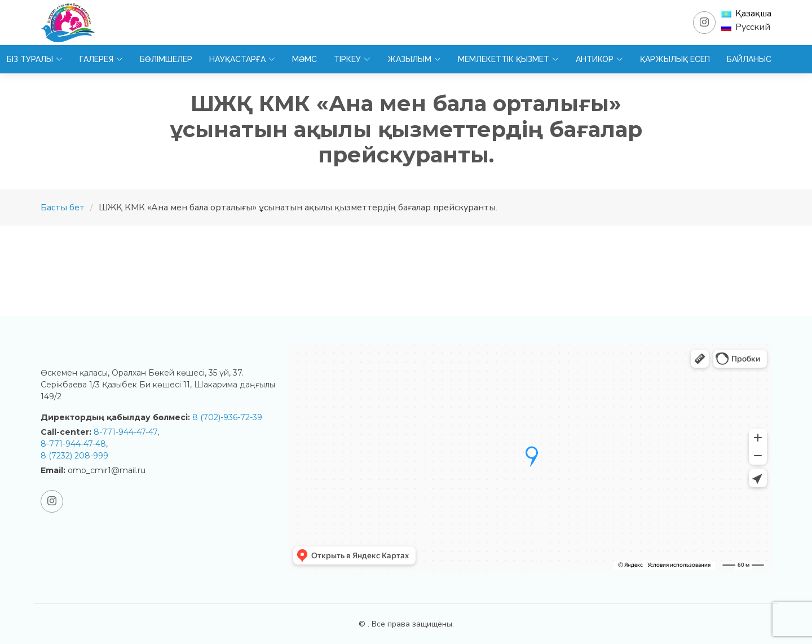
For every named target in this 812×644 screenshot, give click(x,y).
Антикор (599, 59)
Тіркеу (352, 59)
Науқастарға (242, 59)
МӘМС (304, 59)
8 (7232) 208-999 (74, 456)
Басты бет (63, 208)
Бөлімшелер (166, 59)
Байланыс (749, 59)
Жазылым (414, 59)
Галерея (101, 59)
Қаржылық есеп (675, 59)
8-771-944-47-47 (125, 432)
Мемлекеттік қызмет (508, 59)
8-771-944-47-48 (73, 444)
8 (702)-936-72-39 (227, 417)
